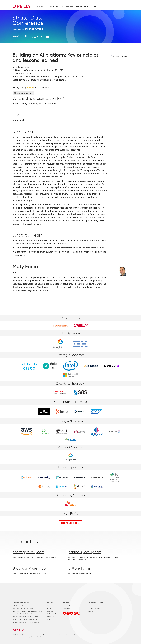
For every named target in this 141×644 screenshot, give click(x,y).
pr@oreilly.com (80, 569)
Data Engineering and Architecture (67, 76)
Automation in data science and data (31, 76)
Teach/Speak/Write (94, 608)
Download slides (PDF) (24, 93)
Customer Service (68, 606)
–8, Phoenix (29, 611)
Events (79, 6)
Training (50, 6)
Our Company (92, 606)
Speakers (60, 6)
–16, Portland (21, 606)
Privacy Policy (52, 616)
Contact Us (51, 619)
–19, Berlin (25, 616)
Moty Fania (18, 67)
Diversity (50, 611)
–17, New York (23, 608)
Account (50, 608)
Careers (90, 611)
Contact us (25, 542)
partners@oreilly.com (85, 552)
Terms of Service (17, 637)
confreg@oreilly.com (28, 552)
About (94, 6)
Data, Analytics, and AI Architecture (49, 80)
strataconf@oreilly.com (31, 569)
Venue (87, 6)
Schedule (41, 6)
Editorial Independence (37, 637)
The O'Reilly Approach (96, 602)
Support (66, 602)
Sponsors (69, 6)
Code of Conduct (52, 614)
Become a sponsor (70, 523)
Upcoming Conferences (21, 602)
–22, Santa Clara (23, 614)
